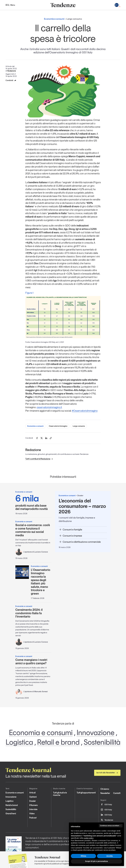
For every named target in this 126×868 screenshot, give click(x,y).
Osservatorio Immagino (58, 426)
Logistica (19, 742)
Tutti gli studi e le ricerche (60, 794)
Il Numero (33, 805)
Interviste (33, 809)
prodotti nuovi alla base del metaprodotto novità (33, 502)
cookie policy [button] (89, 838)
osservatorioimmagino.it (49, 407)
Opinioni (33, 797)
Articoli (32, 793)
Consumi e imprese (70, 536)
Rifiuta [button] (83, 856)
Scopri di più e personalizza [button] (96, 861)
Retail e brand (58, 742)
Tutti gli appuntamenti (86, 793)
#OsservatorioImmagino (85, 411)
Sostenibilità (102, 742)
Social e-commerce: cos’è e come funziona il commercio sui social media (33, 530)
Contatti (117, 793)
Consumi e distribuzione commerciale (80, 542)
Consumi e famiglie (70, 530)
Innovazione (96, 733)
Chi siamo (105, 789)
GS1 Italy (106, 804)
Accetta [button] (110, 856)
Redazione (12, 71)
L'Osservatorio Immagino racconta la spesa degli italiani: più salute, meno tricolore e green (41, 582)
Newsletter (105, 793)
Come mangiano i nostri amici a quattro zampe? (31, 662)
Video (32, 814)
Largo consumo (79, 426)
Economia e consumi (35, 426)
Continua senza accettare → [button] (111, 826)
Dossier (33, 801)
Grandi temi (11, 814)
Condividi (11, 80)
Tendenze (107, 820)
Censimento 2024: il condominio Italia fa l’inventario (29, 613)
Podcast (33, 818)
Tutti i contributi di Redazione (39, 459)
